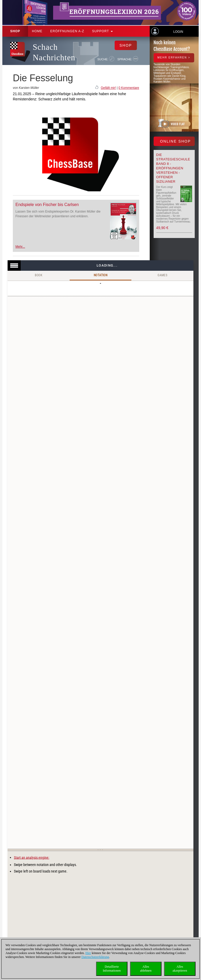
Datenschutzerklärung (95, 957)
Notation (100, 275)
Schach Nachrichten (54, 52)
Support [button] (102, 31)
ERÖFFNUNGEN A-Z (67, 31)
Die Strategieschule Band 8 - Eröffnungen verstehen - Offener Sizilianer (173, 168)
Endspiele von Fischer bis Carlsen (47, 205)
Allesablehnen (146, 969)
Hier (88, 953)
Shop (15, 31)
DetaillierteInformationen (112, 969)
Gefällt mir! (108, 88)
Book (39, 275)
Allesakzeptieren (180, 969)
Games (162, 275)
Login (178, 32)
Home (37, 31)
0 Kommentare (129, 88)
